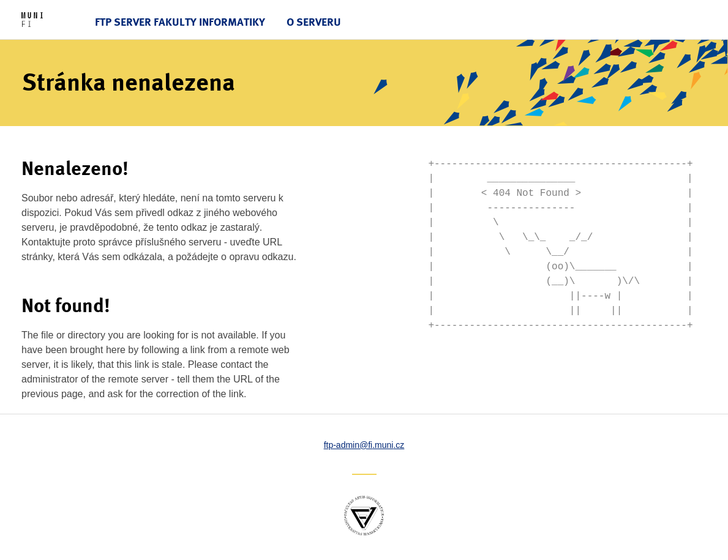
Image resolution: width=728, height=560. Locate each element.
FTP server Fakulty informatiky (180, 22)
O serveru (314, 22)
